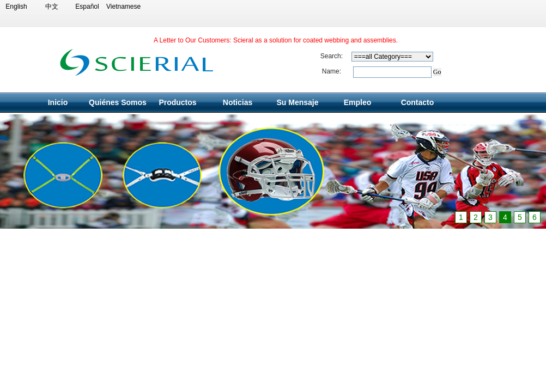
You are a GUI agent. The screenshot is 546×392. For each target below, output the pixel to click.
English (16, 7)
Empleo (358, 102)
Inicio (58, 102)
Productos (177, 102)
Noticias (238, 102)
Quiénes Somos (118, 102)
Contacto (418, 102)
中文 (52, 7)
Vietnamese (123, 7)
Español (87, 7)
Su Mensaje (297, 102)
